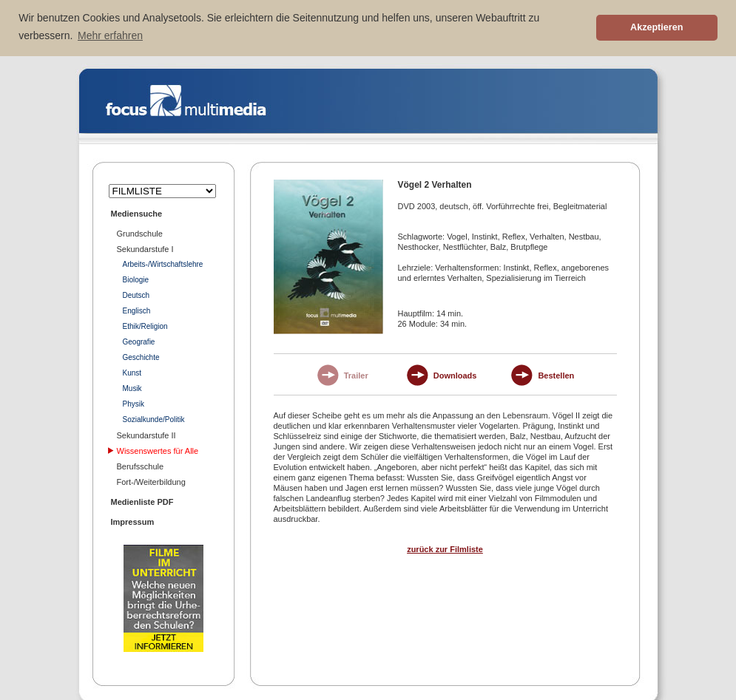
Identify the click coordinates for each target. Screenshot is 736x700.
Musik (132, 387)
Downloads (455, 375)
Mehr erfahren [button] (110, 35)
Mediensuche (137, 212)
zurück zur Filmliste (445, 548)
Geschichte (141, 356)
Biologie (136, 278)
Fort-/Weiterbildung (151, 480)
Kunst (132, 371)
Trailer (356, 375)
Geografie (139, 340)
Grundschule (140, 232)
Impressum (133, 520)
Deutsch (136, 294)
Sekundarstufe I (145, 248)
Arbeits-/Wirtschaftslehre (163, 263)
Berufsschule (141, 465)
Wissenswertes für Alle (158, 449)
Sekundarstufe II (146, 434)
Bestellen (556, 375)
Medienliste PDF (142, 500)
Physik (134, 402)
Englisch (137, 309)
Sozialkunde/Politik (154, 418)
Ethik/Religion (145, 325)
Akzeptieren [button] (656, 27)
